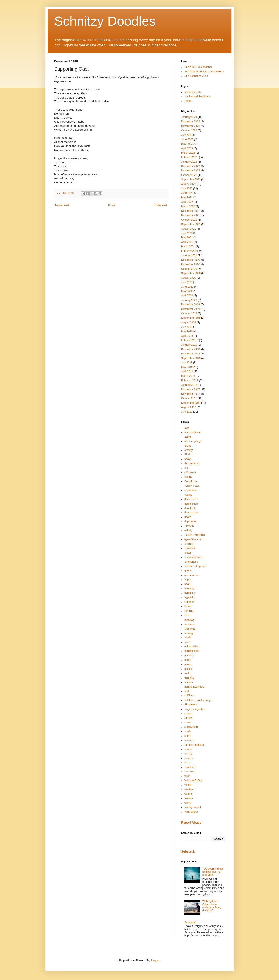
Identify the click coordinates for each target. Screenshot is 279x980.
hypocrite (190, 598)
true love (189, 772)
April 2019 (187, 336)
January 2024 (189, 117)
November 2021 (190, 215)
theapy (188, 754)
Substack (188, 851)
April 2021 (187, 242)
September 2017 (191, 403)
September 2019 (191, 318)
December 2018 (190, 349)
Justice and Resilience (197, 97)
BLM (187, 455)
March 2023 (188, 153)
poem (188, 660)
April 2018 (187, 372)
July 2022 (187, 189)
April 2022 (187, 202)
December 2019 (190, 305)
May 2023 (187, 144)
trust (187, 776)
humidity (189, 589)
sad (186, 691)
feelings (189, 544)
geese (188, 571)
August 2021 (188, 229)
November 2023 (190, 126)
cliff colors (190, 472)
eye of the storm (194, 539)
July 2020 (187, 282)
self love (189, 696)
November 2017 (190, 394)
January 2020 (189, 300)
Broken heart (192, 464)
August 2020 (188, 278)
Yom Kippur (191, 812)
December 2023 (190, 122)
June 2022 (187, 193)
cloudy (188, 477)
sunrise (189, 749)
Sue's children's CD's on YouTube (204, 72)
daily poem (191, 499)
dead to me (191, 513)
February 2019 (190, 340)
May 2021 (187, 238)
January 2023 (189, 162)
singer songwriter (194, 709)
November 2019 (190, 309)
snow (187, 723)
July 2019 (187, 327)
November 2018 (190, 354)
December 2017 (190, 390)
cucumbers (191, 490)
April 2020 (187, 296)
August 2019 (188, 323)
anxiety (189, 450)
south (188, 731)
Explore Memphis (195, 535)
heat (187, 584)
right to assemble (194, 687)
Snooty (188, 718)
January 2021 (189, 256)
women (189, 798)
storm (188, 736)
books (188, 459)
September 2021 (191, 224)
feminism (190, 548)
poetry (188, 664)
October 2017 (189, 398)
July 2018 (187, 363)
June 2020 (187, 287)
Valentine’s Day (193, 781)
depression (191, 522)
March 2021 (188, 247)
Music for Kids (193, 92)
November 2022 (190, 171)
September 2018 (191, 358)
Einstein (189, 526)
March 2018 (188, 376)
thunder (189, 758)
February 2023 (190, 157)
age (187, 428)
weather (189, 790)
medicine (190, 624)
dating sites (191, 504)
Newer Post (62, 205)
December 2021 (190, 211)
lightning (189, 611)
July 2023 (187, 135)
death (188, 517)
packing (189, 656)
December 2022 (190, 166)
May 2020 (187, 291)
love (187, 615)
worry (188, 803)
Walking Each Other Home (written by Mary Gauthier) (212, 906)
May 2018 (187, 367)
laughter (189, 602)
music (188, 638)
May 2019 (187, 331)
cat (186, 468)
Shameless (191, 705)
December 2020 (190, 260)
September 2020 (191, 273)
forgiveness (191, 562)
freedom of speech (195, 566)
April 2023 (187, 148)
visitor (188, 785)
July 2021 (187, 233)
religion (189, 682)
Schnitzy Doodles (105, 21)
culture (188, 495)
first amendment (194, 557)
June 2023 (187, 139)
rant (187, 673)
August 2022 (188, 184)
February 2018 (190, 381)
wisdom (189, 794)
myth (187, 642)
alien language (193, 441)
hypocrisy (190, 593)
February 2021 (190, 251)
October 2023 (189, 130)
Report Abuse (191, 823)
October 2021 (189, 220)
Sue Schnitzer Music (196, 76)
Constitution (191, 481)
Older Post (161, 205)
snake (188, 714)
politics (188, 669)
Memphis (190, 629)
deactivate (190, 508)
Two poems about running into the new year (213, 872)
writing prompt (193, 807)
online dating (192, 647)
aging (188, 437)
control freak (192, 486)
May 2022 (187, 197)
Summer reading (194, 745)
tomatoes (190, 767)
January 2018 (189, 385)
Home (112, 205)
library (188, 606)
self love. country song (197, 700)
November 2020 (190, 264)
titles (187, 763)
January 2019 (189, 345)
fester (188, 553)
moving (189, 633)
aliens (188, 446)
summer (189, 740)
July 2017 (187, 412)
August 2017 (188, 407)
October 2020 (189, 269)
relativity (189, 678)
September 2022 (191, 180)
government (191, 575)
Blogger (155, 961)
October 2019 (189, 314)
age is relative (192, 432)
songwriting (191, 727)
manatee (190, 620)
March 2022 (188, 206)
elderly (188, 531)
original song (192, 651)
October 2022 (189, 175)
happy (188, 580)
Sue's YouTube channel (198, 67)
